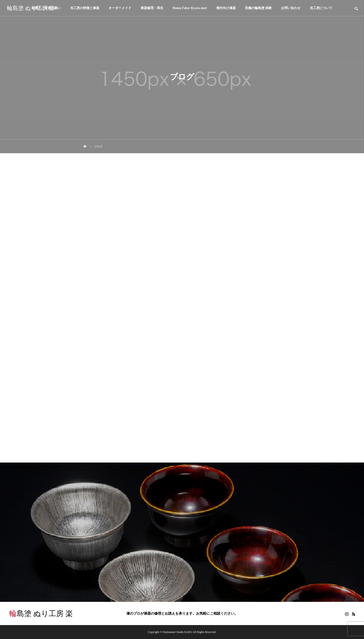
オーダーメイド (120, 8)
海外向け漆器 (226, 8)
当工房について (321, 8)
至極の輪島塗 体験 (258, 8)
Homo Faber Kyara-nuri (190, 8)
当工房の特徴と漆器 (85, 8)
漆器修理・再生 (152, 8)
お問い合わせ (291, 8)
